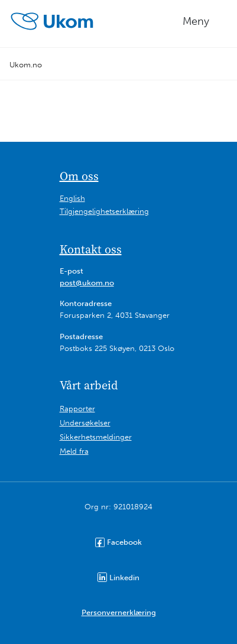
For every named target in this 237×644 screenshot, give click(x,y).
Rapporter (77, 409)
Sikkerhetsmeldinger (96, 437)
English (72, 198)
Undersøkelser (85, 423)
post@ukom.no (87, 283)
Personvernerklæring (119, 612)
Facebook (119, 542)
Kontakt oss (91, 249)
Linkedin (119, 577)
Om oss (79, 176)
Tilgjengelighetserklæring (104, 211)
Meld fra (74, 451)
